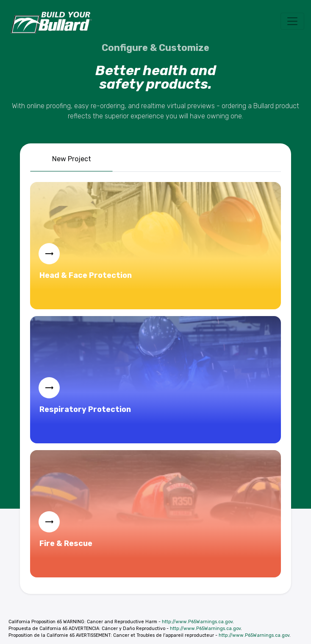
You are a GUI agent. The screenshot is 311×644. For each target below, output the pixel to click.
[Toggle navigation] (292, 21)
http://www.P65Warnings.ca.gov (197, 622)
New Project (72, 159)
